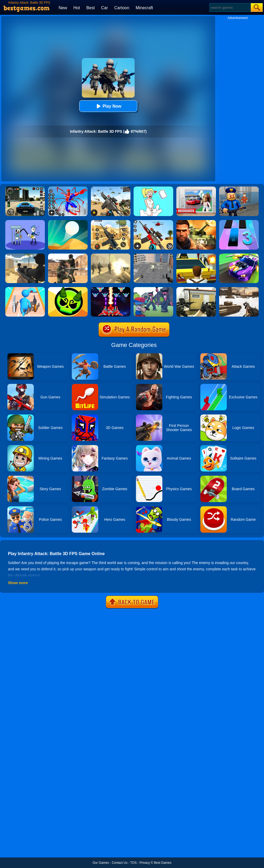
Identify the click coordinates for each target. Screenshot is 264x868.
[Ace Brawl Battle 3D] (68, 289)
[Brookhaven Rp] (196, 188)
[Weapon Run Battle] (25, 289)
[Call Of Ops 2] (196, 289)
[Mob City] (196, 255)
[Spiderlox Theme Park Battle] (68, 188)
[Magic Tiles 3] (239, 222)
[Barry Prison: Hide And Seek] (239, 188)
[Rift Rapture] (153, 222)
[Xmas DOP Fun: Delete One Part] (153, 188)
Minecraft (144, 8)
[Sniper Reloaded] (25, 255)
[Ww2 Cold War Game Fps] (239, 289)
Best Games (163, 863)
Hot (77, 8)
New (63, 8)
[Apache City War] (153, 255)
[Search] (230, 8)
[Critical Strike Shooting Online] (111, 222)
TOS (133, 863)
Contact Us (119, 863)
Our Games (101, 863)
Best (91, 8)
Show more (18, 583)
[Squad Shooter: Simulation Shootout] (111, 188)
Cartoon (122, 8)
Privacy (145, 863)
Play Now (108, 106)
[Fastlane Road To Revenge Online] (239, 255)
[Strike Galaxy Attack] (111, 289)
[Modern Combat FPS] (196, 222)
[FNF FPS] (153, 289)
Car (105, 8)
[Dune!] (68, 222)
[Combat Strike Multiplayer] (68, 255)
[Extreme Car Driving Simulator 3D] (25, 188)
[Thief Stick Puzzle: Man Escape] (25, 222)
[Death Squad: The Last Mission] (111, 255)
